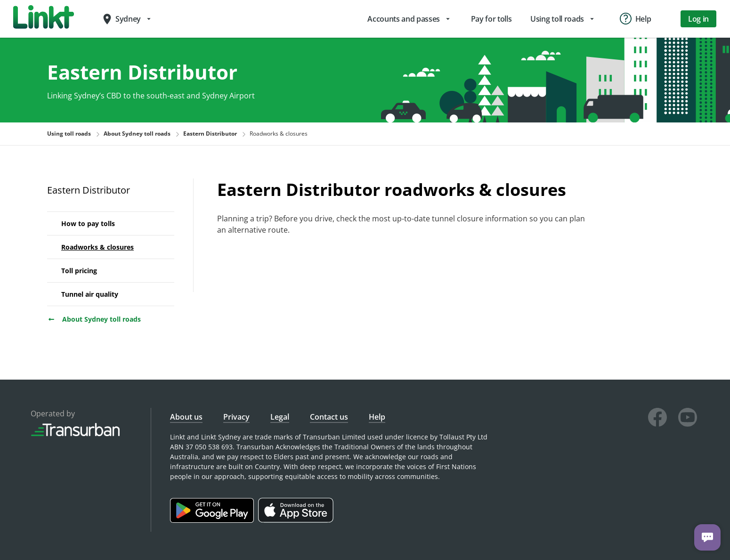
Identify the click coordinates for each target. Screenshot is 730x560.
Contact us (329, 417)
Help (377, 417)
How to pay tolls (88, 223)
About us (186, 417)
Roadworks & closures (97, 247)
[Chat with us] (707, 537)
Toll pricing (79, 271)
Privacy (236, 417)
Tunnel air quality (90, 294)
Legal (280, 417)
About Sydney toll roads (94, 319)
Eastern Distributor (89, 190)
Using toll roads (69, 134)
